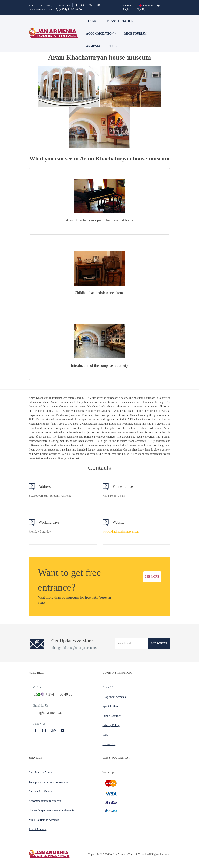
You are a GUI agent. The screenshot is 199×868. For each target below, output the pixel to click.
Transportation (121, 21)
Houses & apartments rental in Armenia (52, 810)
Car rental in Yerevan (41, 791)
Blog (113, 46)
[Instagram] (84, 5)
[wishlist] (158, 6)
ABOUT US (35, 5)
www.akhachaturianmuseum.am (121, 532)
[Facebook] (78, 5)
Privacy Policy (111, 725)
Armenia (93, 46)
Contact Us (109, 744)
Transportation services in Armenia (49, 782)
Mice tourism (136, 34)
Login (126, 9)
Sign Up (141, 9)
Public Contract (112, 716)
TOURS (92, 21)
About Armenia (38, 829)
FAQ (49, 5)
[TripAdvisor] (90, 5)
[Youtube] (62, 731)
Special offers (111, 706)
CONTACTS (63, 5)
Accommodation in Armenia (45, 801)
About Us (108, 688)
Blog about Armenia (114, 697)
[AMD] (127, 6)
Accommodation (101, 34)
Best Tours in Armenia (42, 773)
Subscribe (159, 644)
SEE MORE (152, 577)
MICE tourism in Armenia (44, 820)
